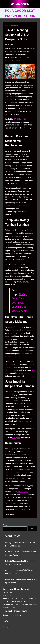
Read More (11, 514)
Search (5, 525)
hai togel (6, 627)
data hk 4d (7, 596)
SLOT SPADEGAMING (12, 25)
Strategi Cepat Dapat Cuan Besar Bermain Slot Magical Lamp (19, 303)
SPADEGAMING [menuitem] (20, 119)
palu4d (5, 621)
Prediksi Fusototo (10, 599)
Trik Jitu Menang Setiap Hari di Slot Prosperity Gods (17, 35)
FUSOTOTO (7, 593)
